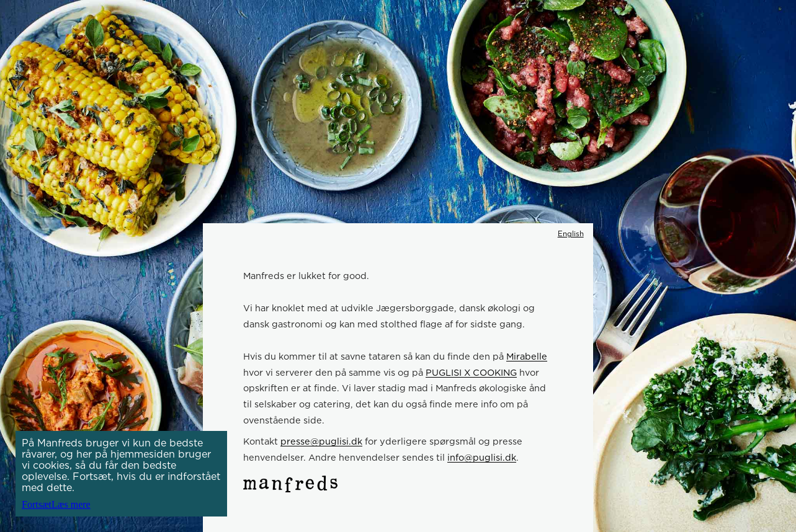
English (571, 234)
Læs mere (71, 504)
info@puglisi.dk (482, 457)
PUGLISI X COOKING (471, 372)
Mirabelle (527, 356)
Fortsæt (37, 504)
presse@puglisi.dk (321, 441)
